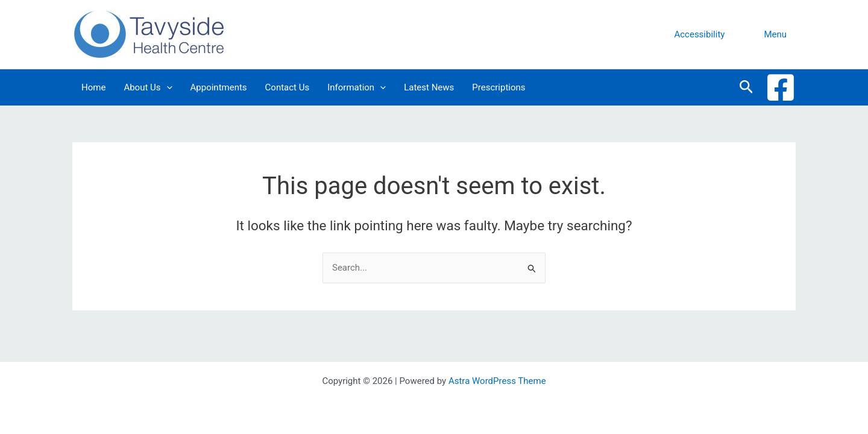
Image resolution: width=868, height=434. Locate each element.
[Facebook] (781, 87)
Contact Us (288, 87)
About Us (148, 87)
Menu (775, 34)
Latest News (429, 87)
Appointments (219, 87)
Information (357, 87)
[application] (167, 87)
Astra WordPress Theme (497, 381)
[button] (699, 35)
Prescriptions (498, 87)
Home (93, 87)
